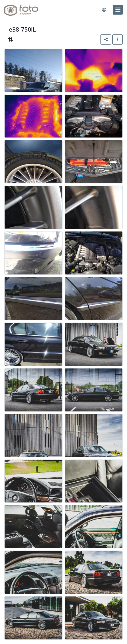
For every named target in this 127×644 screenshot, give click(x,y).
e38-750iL (22, 29)
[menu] (118, 10)
